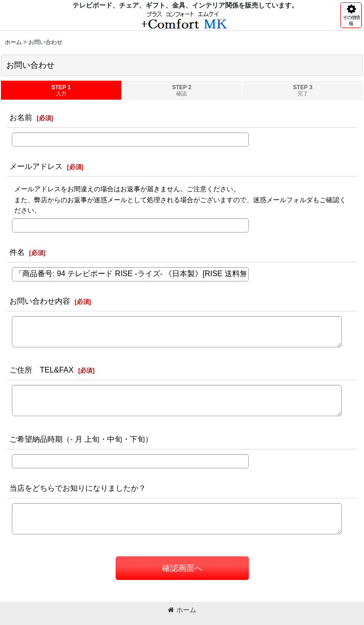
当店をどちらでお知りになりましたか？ (78, 488)
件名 (17, 252)
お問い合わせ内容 (40, 301)
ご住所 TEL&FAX (41, 370)
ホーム (182, 610)
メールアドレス (36, 166)
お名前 (21, 117)
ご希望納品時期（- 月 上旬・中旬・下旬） (81, 439)
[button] (351, 15)
